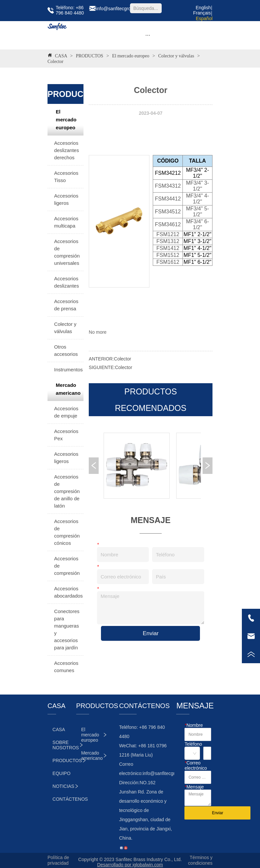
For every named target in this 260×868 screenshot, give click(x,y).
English (203, 8)
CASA (61, 56)
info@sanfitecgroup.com (167, 773)
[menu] (148, 35)
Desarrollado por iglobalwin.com (130, 865)
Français (202, 13)
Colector (55, 62)
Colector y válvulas (176, 56)
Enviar (150, 633)
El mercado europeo (131, 56)
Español (204, 18)
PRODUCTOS (89, 56)
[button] (148, 35)
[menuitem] (148, 35)
